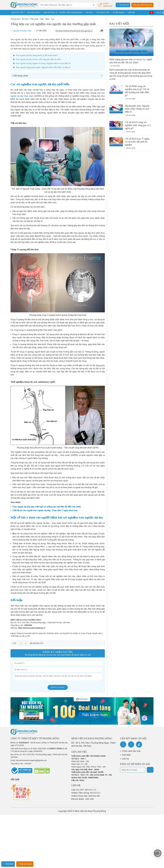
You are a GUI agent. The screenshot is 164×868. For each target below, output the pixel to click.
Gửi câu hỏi (123, 5)
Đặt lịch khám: (83, 799)
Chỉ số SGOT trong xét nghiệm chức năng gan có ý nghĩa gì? (138, 125)
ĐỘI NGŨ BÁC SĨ (50, 13)
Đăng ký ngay (58, 687)
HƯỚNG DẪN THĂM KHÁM (71, 13)
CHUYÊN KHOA (33, 13)
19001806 (28, 625)
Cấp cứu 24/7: (84, 790)
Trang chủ (15, 19)
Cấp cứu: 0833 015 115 (142, 5)
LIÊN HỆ (131, 13)
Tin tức (25, 19)
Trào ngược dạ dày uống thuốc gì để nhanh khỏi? (37, 55)
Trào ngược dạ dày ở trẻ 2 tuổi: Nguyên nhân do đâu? (38, 59)
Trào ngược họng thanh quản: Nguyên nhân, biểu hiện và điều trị (43, 67)
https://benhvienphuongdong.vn (32, 628)
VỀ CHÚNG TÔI (103, 13)
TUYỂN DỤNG (118, 13)
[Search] (94, 5)
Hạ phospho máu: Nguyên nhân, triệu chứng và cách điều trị (137, 109)
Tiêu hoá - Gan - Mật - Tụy (42, 19)
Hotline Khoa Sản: (86, 796)
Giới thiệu (126, 755)
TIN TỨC (89, 13)
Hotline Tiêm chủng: (86, 793)
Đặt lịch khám (25, 864)
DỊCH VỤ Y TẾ (17, 13)
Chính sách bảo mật (131, 751)
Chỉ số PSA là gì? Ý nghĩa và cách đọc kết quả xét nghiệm (137, 142)
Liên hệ (125, 759)
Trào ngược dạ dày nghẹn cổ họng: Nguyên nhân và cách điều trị (43, 63)
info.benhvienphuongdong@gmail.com (31, 760)
